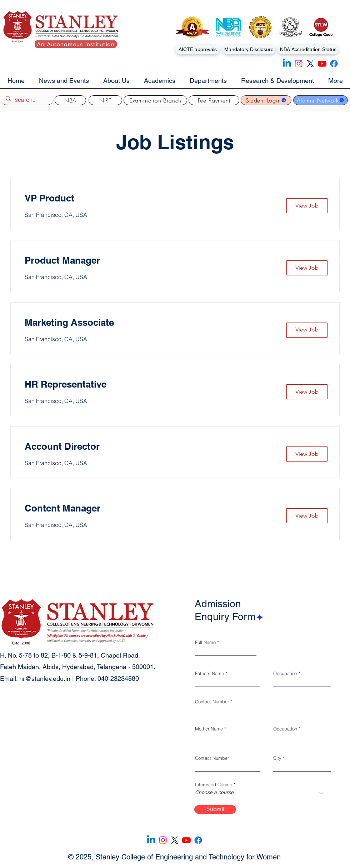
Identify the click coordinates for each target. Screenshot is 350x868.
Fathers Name (209, 674)
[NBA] (70, 100)
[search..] (27, 100)
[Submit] (215, 809)
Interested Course (214, 785)
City (277, 758)
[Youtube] (322, 64)
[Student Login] (266, 100)
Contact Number (212, 702)
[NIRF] (105, 100)
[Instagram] (299, 64)
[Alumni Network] (321, 100)
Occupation (285, 674)
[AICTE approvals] (198, 49)
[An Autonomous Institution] (76, 44)
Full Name (205, 642)
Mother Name (209, 729)
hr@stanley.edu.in (45, 679)
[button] (116, 81)
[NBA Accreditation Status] (308, 49)
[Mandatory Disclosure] (249, 49)
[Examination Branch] (155, 100)
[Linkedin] (287, 64)
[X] (310, 64)
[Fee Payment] (214, 100)
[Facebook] (334, 64)
